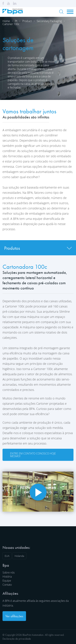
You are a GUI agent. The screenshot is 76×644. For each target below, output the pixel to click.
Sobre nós (9, 573)
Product (27, 21)
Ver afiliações (14, 616)
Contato (7, 585)
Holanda (19, 556)
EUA (7, 556)
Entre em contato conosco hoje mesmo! (33, 455)
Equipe (7, 581)
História (7, 577)
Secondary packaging (49, 21)
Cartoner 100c (11, 24)
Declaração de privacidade (17, 639)
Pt (16, 21)
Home (6, 21)
